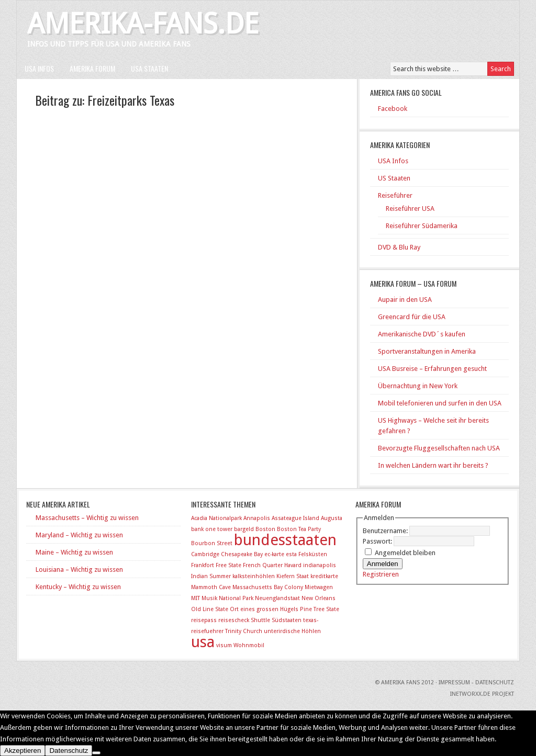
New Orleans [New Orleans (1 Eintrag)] (319, 598)
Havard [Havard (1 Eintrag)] (293, 565)
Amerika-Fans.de (143, 24)
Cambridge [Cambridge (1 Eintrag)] (205, 554)
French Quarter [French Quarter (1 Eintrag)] (263, 565)
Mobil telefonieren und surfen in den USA (440, 403)
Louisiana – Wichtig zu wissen (79, 569)
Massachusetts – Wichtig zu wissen (87, 518)
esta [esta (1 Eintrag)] (291, 554)
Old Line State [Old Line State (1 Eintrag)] (210, 609)
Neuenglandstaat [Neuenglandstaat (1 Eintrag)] (277, 598)
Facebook (393, 109)
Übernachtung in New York (418, 386)
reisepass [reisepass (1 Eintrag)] (204, 620)
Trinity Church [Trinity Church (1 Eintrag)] (244, 631)
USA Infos (39, 68)
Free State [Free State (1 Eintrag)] (228, 565)
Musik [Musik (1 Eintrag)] (209, 598)
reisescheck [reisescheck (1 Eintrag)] (234, 620)
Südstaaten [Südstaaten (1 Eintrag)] (287, 620)
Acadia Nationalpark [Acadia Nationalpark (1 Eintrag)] (216, 518)
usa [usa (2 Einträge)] (203, 642)
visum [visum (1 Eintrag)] (224, 645)
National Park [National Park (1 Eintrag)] (236, 598)
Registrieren (381, 574)
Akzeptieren (23, 751)
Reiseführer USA (410, 208)
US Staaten (394, 178)
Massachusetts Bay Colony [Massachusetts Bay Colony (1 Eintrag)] (268, 587)
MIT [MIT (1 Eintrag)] (196, 598)
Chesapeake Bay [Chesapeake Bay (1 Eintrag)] (242, 554)
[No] (96, 753)
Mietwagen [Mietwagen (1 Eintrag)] (319, 587)
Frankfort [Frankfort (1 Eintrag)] (203, 565)
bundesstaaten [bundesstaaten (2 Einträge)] (285, 540)
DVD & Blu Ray (399, 247)
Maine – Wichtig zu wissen (74, 552)
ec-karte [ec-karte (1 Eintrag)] (274, 554)
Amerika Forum (92, 68)
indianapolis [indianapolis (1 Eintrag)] (320, 565)
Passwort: (378, 541)
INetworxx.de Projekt (482, 694)
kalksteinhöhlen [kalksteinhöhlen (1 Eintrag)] (254, 576)
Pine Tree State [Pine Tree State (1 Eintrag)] (320, 609)
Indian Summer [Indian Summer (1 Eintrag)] (211, 576)
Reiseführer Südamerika (422, 226)
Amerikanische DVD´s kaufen (422, 334)
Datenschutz (69, 751)
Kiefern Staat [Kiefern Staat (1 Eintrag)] (293, 576)
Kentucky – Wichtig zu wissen (78, 587)
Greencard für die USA (412, 317)
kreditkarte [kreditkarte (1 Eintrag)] (324, 576)
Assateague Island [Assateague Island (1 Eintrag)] (295, 518)
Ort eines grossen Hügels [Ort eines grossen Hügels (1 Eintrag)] (264, 609)
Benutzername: (386, 531)
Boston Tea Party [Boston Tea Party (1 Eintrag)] (299, 529)
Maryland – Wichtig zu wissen (79, 535)
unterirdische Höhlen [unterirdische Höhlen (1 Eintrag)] (292, 631)
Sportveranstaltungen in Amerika (427, 351)
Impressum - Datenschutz (476, 682)
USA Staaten (149, 68)
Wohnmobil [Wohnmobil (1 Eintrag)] (249, 645)
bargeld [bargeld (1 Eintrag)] (244, 529)
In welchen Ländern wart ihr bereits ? (433, 465)
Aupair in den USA (405, 300)
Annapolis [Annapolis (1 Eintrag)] (257, 518)
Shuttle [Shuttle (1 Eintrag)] (260, 620)
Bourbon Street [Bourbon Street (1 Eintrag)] (212, 543)
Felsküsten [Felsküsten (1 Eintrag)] (313, 554)
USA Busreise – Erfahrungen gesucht (432, 369)
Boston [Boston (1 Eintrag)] (265, 529)
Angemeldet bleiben (405, 553)
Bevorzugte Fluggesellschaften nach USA (439, 448)
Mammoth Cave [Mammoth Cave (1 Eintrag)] (211, 587)
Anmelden (383, 564)
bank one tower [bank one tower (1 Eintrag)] (212, 529)
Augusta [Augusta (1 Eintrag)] (332, 518)
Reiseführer (395, 195)
